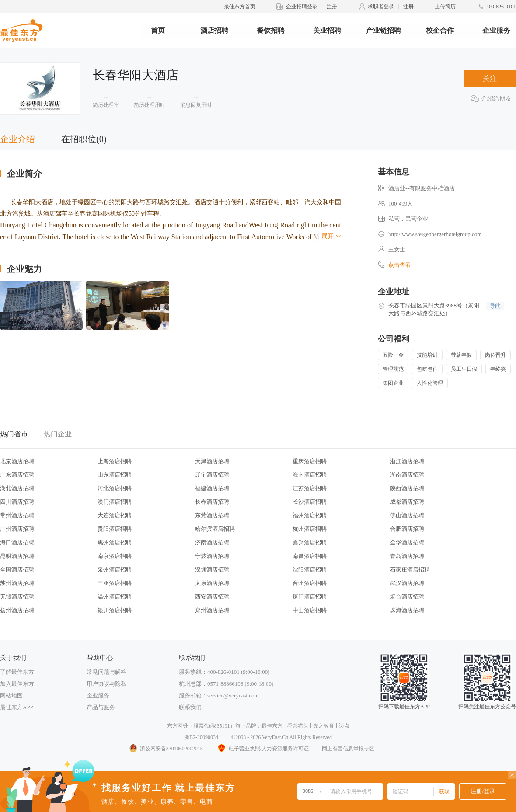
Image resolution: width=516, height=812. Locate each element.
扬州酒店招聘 (17, 610)
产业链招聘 (384, 30)
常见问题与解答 (106, 672)
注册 (332, 7)
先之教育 (324, 726)
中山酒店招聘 (310, 610)
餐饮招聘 (271, 30)
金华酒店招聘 (407, 542)
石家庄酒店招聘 (410, 570)
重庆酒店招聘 (310, 461)
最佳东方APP (17, 707)
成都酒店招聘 (407, 502)
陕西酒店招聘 (407, 488)
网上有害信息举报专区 (348, 749)
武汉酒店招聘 (407, 583)
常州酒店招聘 (17, 515)
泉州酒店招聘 (115, 570)
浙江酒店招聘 (407, 461)
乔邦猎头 (298, 726)
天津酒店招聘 (212, 461)
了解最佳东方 (17, 672)
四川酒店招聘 (17, 502)
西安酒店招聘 (212, 597)
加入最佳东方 (17, 684)
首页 (158, 30)
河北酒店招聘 (115, 488)
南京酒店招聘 (115, 556)
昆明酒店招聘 (17, 556)
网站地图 (11, 695)
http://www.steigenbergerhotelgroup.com (435, 234)
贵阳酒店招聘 (115, 529)
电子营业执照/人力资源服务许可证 (262, 749)
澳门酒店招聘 (115, 502)
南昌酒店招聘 (310, 556)
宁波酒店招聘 (212, 556)
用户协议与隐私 (106, 684)
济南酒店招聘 (212, 542)
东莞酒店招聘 (212, 515)
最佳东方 (272, 726)
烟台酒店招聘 (407, 597)
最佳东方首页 (240, 7)
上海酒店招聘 (115, 461)
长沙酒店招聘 (310, 502)
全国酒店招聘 (17, 570)
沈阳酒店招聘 (310, 570)
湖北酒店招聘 (17, 488)
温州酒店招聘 (115, 597)
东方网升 (178, 726)
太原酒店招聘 (212, 583)
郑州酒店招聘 (212, 610)
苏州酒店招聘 (17, 583)
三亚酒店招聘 (115, 583)
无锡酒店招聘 (17, 597)
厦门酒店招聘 (310, 597)
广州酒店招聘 (17, 529)
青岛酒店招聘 (407, 556)
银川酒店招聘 (115, 610)
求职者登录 (381, 7)
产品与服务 (101, 707)
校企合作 (440, 30)
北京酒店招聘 (17, 461)
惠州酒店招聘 (115, 542)
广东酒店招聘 (17, 475)
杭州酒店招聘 (310, 529)
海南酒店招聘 (310, 475)
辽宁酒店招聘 (212, 475)
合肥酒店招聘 (407, 529)
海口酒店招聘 (17, 542)
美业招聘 (327, 30)
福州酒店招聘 (310, 515)
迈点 (344, 726)
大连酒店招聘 (115, 515)
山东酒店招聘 (115, 475)
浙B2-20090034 (201, 737)
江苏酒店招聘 (310, 488)
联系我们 (190, 707)
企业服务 (496, 30)
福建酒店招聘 (212, 488)
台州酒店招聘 (310, 583)
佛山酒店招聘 (407, 515)
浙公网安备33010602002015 (166, 749)
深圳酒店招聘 (212, 570)
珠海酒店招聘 (407, 610)
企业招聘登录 (302, 7)
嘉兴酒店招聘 (310, 542)
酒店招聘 (214, 30)
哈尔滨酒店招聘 (215, 529)
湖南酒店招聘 (407, 475)
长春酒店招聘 (212, 502)
